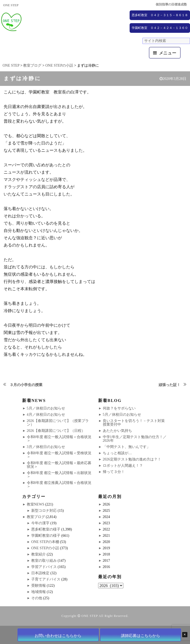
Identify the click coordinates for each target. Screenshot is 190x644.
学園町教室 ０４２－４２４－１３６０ (160, 28)
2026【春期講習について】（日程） (56, 431)
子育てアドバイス (46, 579)
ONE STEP (90, 616)
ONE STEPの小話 (45, 548)
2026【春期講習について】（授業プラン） (58, 423)
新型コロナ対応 (44, 511)
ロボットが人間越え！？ (123, 466)
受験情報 (39, 586)
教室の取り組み (44, 561)
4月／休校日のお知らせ (46, 415)
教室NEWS (36, 504)
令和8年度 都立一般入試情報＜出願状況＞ (59, 475)
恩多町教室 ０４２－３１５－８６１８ (160, 15)
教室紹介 (39, 554)
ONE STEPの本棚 (45, 542)
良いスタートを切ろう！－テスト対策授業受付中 (134, 423)
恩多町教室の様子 (46, 529)
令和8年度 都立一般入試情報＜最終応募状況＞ (59, 465)
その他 (37, 598)
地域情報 (39, 592)
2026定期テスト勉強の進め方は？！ (132, 459)
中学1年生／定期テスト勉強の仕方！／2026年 (135, 439)
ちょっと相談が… (117, 453)
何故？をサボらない (119, 408)
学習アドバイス (44, 567)
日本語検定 (40, 573)
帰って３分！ (114, 472)
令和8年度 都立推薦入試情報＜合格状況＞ (59, 485)
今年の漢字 (40, 523)
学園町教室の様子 (46, 536)
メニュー (168, 53)
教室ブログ (36, 517)
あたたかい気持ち (117, 431)
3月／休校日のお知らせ (46, 447)
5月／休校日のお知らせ (46, 408)
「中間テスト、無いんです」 (126, 447)
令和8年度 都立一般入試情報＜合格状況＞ (59, 439)
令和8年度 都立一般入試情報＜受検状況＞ (59, 455)
